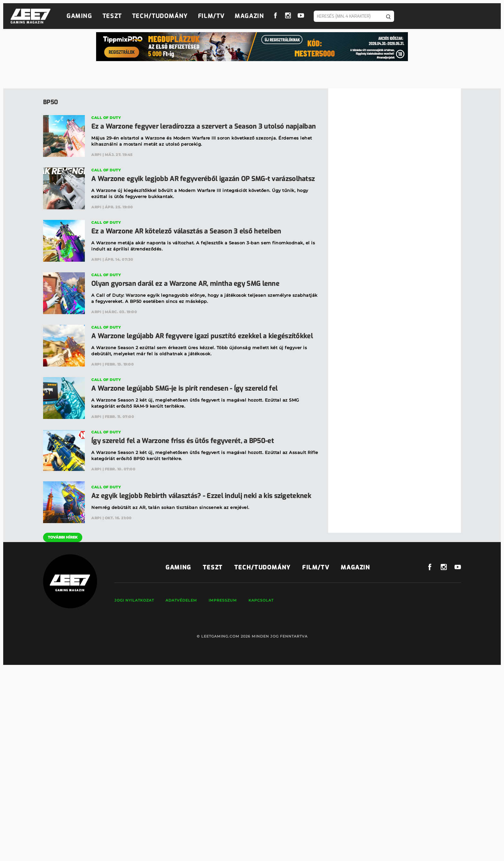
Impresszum (223, 600)
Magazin (249, 16)
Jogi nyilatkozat (134, 600)
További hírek (63, 537)
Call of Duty (106, 118)
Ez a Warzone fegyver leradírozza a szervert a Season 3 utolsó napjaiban (203, 127)
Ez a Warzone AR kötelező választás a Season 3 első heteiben (186, 231)
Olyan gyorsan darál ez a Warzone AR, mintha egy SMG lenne (185, 284)
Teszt (112, 16)
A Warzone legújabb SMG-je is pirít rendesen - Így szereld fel (184, 389)
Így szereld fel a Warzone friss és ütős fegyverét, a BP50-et (183, 441)
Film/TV (211, 16)
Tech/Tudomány (160, 16)
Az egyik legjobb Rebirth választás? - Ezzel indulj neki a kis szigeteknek (201, 496)
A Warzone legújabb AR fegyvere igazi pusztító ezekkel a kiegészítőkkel (202, 336)
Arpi (96, 155)
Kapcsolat (261, 600)
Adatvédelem (181, 600)
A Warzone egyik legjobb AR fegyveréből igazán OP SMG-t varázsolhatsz (203, 179)
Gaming (79, 16)
